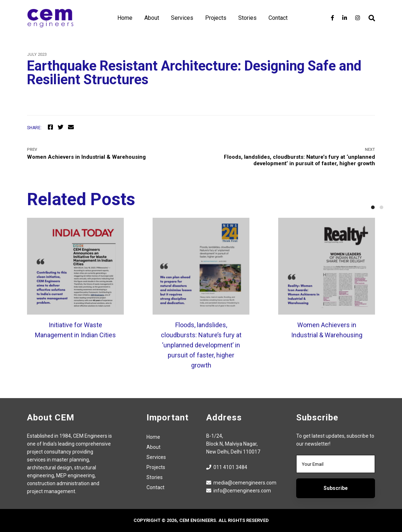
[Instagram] (358, 18)
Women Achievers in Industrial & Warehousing (111, 154)
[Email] (71, 127)
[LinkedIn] (345, 18)
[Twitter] (60, 127)
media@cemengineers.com (241, 483)
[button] (373, 207)
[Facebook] (332, 18)
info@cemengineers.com (239, 491)
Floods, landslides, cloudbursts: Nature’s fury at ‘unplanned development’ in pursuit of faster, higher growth (291, 157)
